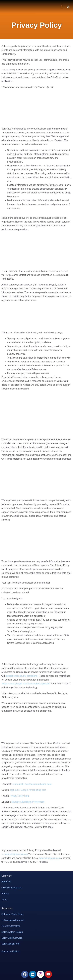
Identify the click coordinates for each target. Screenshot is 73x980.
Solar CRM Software (12, 938)
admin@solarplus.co (49, 858)
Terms (5, 900)
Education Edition (10, 951)
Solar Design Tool (10, 944)
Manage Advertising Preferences (28, 802)
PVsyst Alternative (11, 926)
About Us (6, 882)
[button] (62, 7)
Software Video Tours (12, 914)
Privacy (5, 894)
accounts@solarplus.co (16, 854)
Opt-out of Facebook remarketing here (32, 784)
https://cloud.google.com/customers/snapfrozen (26, 684)
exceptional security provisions (22, 676)
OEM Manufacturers (12, 888)
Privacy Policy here (19, 796)
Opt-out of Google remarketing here (28, 790)
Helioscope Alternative (13, 920)
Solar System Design (12, 932)
